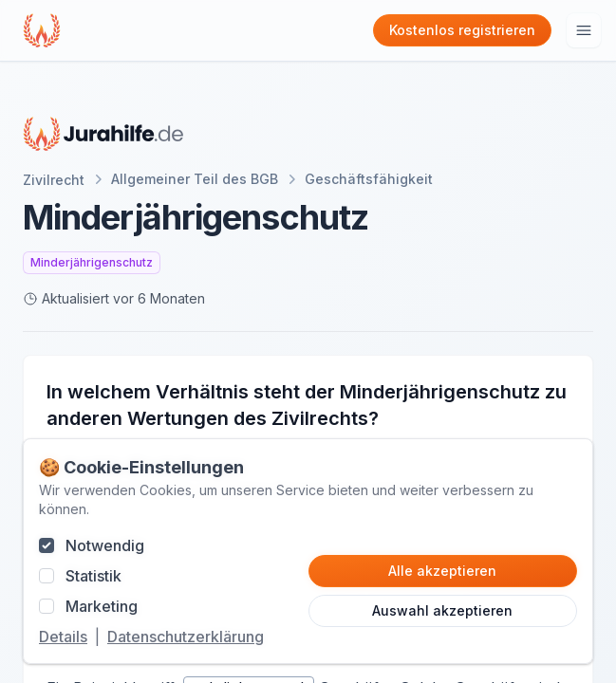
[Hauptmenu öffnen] (584, 30)
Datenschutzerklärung (186, 637)
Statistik (93, 576)
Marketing (102, 606)
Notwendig (105, 545)
